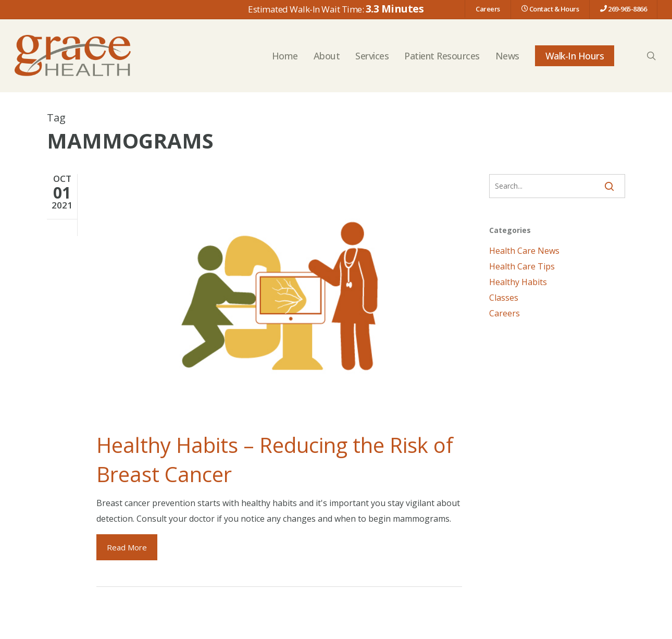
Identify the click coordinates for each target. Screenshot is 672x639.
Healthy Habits (518, 282)
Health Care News (524, 251)
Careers (505, 313)
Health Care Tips (522, 266)
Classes (504, 298)
